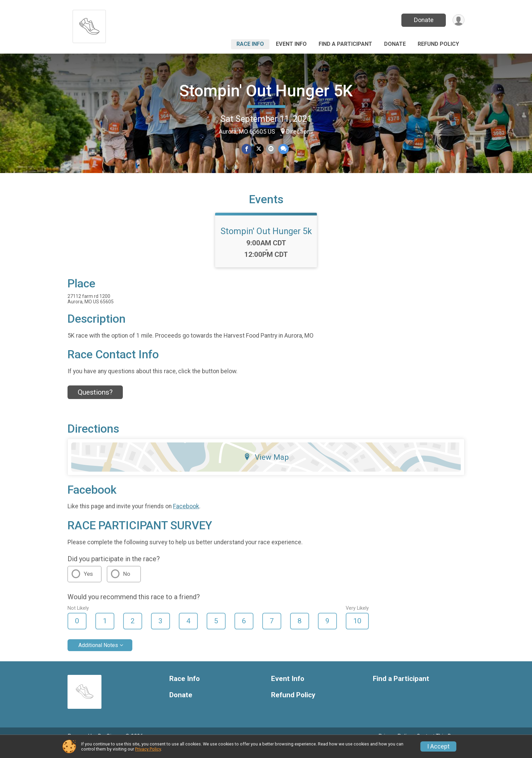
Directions (300, 132)
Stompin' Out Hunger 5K (266, 91)
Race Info (250, 44)
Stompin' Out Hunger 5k (266, 241)
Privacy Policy (148, 749)
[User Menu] (458, 20)
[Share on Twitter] (259, 149)
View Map (266, 467)
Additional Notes (98, 654)
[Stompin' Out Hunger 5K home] (89, 25)
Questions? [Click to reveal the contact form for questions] (95, 401)
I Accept (438, 746)
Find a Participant (345, 44)
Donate (423, 20)
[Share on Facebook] (247, 149)
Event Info (291, 44)
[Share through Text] (283, 149)
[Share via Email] (271, 149)
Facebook (186, 516)
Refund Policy (438, 44)
